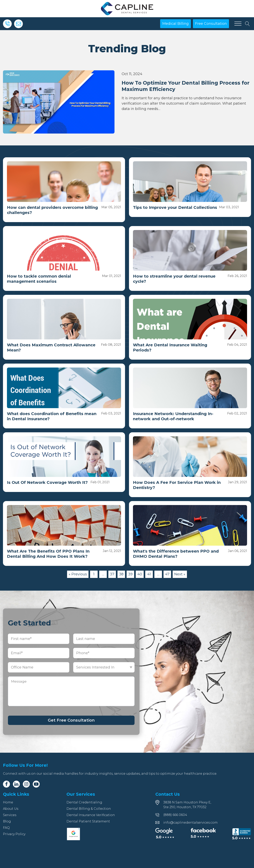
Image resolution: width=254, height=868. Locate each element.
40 (140, 574)
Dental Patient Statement (88, 821)
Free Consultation (211, 24)
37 (112, 574)
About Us (11, 809)
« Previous (78, 574)
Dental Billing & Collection (89, 809)
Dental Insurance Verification (91, 815)
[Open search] (247, 24)
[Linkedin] (16, 784)
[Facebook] (6, 784)
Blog (7, 821)
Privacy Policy (14, 834)
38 (121, 574)
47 (167, 574)
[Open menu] (238, 24)
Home (8, 802)
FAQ (6, 828)
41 (149, 574)
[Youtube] (36, 784)
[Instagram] (26, 784)
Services (10, 815)
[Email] (18, 24)
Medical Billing (176, 24)
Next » (180, 574)
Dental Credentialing (84, 802)
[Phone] (7, 24)
